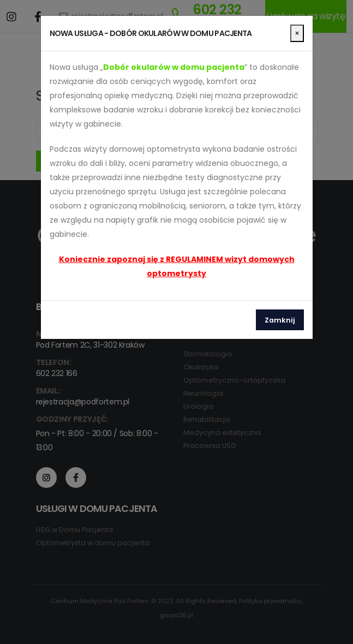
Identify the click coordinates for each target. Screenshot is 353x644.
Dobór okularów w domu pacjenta (174, 67)
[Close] (297, 33)
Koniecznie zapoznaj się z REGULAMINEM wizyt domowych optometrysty (177, 266)
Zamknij (280, 320)
